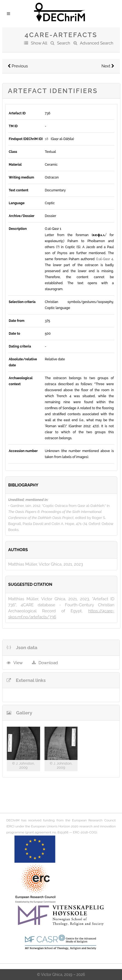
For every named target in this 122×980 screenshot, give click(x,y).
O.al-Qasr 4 (104, 259)
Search (64, 43)
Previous (18, 66)
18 (47, 139)
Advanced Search (97, 43)
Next (108, 66)
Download (48, 663)
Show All (39, 43)
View (18, 663)
